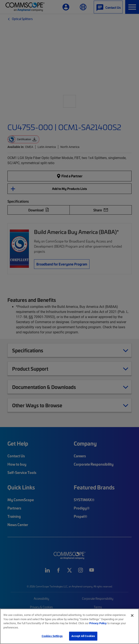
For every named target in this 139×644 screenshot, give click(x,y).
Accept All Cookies (83, 636)
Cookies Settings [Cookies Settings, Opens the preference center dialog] (52, 636)
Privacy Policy (98, 623)
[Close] (132, 615)
